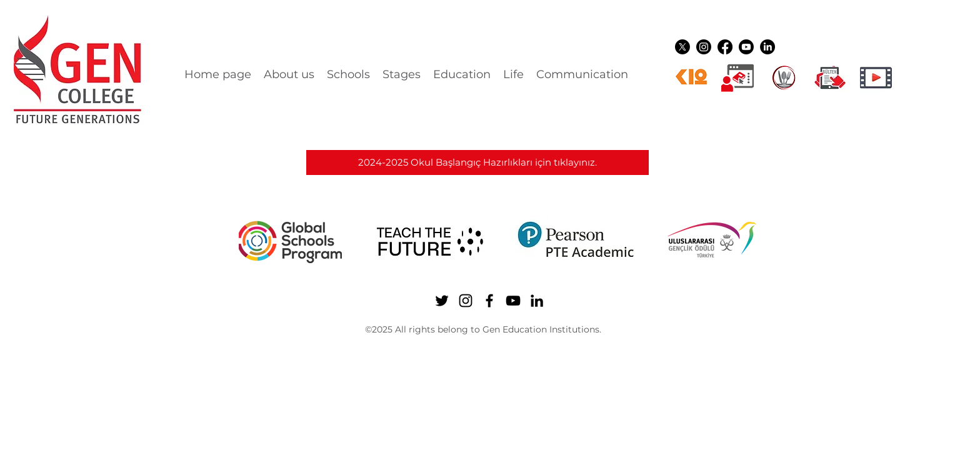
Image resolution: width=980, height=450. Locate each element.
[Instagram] (704, 47)
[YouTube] (746, 47)
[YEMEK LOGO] (784, 77)
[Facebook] (725, 47)
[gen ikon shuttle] (830, 77)
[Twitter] (682, 47)
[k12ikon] (691, 77)
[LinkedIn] (767, 47)
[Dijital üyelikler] (737, 77)
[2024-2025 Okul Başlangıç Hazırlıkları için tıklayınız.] (477, 162)
